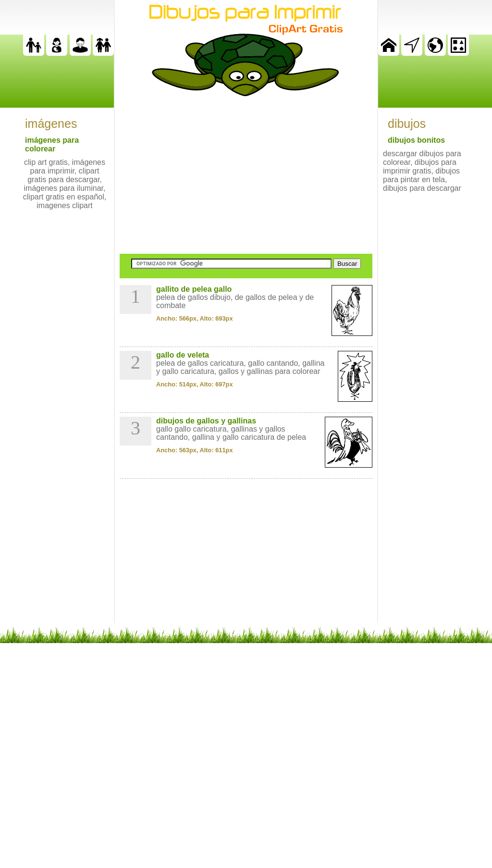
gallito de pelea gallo (194, 289)
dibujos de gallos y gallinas (206, 421)
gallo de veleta (183, 355)
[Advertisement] (246, 175)
